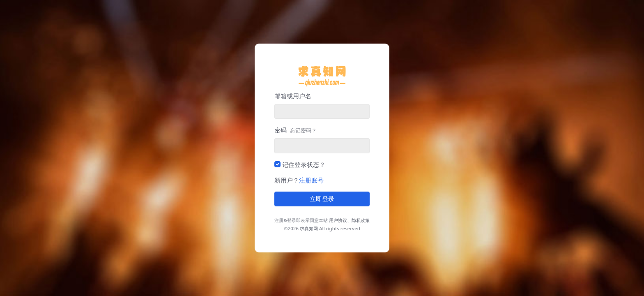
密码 (296, 130)
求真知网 (309, 228)
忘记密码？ (303, 130)
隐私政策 (361, 220)
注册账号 (311, 180)
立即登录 (322, 199)
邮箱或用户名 (293, 96)
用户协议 (338, 220)
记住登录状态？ (304, 164)
